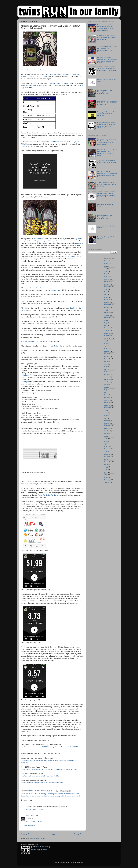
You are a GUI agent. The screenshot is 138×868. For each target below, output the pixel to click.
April (106, 295)
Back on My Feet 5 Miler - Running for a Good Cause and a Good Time (106, 92)
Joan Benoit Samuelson (32, 133)
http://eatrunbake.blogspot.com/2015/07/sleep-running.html (42, 783)
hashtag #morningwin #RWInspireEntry (46, 241)
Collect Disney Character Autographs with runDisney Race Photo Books (106, 195)
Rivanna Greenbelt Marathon (61, 74)
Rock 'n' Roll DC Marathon (38, 77)
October (107, 284)
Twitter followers (60, 346)
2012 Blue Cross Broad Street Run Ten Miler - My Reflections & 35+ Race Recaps (107, 49)
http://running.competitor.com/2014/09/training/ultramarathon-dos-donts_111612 (49, 747)
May (106, 274)
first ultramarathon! (37, 70)
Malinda (60, 794)
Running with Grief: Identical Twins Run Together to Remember (106, 114)
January (107, 279)
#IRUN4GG (34, 794)
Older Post (79, 834)
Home (53, 834)
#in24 (28, 794)
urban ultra (78, 796)
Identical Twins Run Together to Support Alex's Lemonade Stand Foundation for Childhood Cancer (107, 125)
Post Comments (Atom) (38, 838)
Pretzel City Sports (71, 257)
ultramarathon (69, 796)
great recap (56, 290)
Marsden (29, 804)
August (107, 361)
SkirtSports (26, 382)
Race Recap (30, 796)
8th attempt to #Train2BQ (35, 85)
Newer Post (26, 834)
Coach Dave (30, 816)
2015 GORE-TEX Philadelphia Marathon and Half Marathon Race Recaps (107, 103)
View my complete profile (39, 850)
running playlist (59, 796)
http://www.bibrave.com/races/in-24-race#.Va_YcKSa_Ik (41, 776)
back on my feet (52, 794)
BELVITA (79, 243)
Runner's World (39, 239)
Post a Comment (29, 826)
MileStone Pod (28, 375)
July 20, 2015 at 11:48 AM (34, 809)
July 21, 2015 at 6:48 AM (34, 821)
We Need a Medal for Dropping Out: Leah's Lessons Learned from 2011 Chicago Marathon (107, 60)
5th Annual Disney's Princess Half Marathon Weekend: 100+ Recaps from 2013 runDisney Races (107, 28)
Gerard (38, 288)
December (108, 282)
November (108, 312)
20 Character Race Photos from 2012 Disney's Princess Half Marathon (106, 37)
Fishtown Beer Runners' (34, 342)
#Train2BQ (42, 794)
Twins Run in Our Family (47, 495)
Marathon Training (69, 794)
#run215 (74, 346)
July (106, 266)
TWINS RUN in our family (42, 847)
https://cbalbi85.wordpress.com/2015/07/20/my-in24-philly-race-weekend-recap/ (49, 769)
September (108, 287)
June (106, 271)
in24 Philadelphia (57, 142)
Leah (70, 301)
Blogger (81, 863)
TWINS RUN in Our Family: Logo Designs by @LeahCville (107, 69)
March (106, 261)
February (107, 300)
